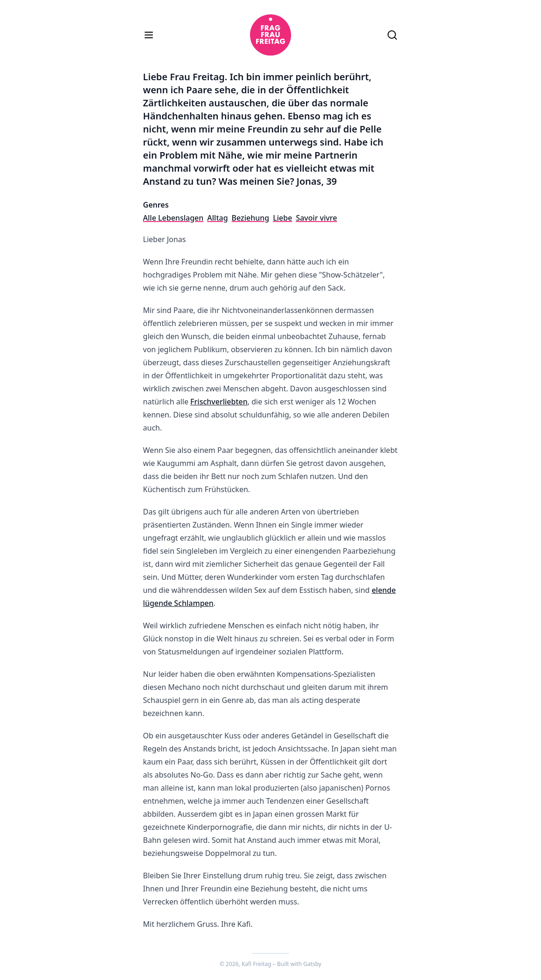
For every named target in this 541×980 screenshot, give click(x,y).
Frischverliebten (219, 402)
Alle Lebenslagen (173, 218)
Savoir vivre (316, 218)
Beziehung (251, 218)
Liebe (282, 218)
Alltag (217, 218)
